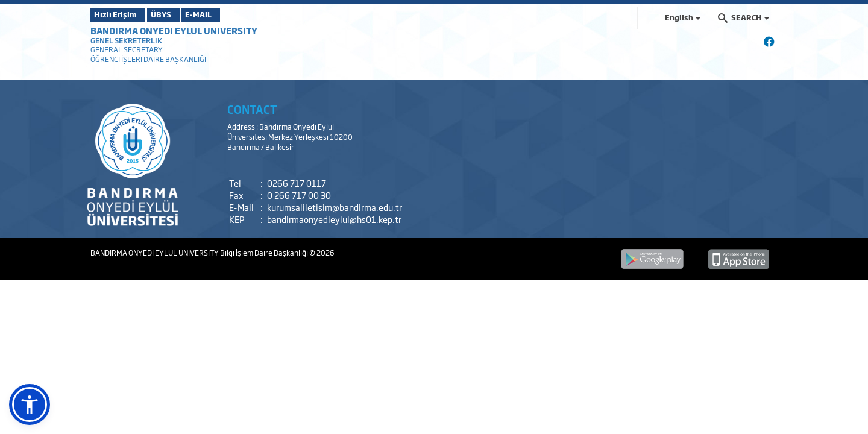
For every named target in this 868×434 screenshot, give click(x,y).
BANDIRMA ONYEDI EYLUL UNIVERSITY (174, 30)
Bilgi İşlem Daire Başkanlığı (265, 253)
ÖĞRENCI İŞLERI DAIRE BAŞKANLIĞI (148, 59)
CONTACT (252, 109)
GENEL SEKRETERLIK (126, 40)
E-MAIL (235, 14)
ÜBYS (179, 14)
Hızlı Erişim (120, 14)
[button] (30, 404)
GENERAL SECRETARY (127, 49)
